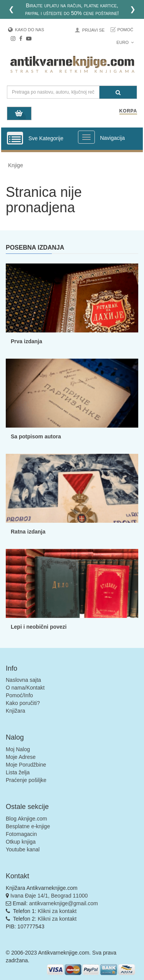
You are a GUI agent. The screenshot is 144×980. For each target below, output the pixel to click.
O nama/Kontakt (25, 688)
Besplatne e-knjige (28, 826)
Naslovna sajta (23, 680)
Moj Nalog (18, 749)
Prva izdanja (26, 341)
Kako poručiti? (23, 703)
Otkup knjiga (21, 842)
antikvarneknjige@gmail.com (64, 903)
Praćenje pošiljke (26, 780)
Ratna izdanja (28, 532)
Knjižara (16, 711)
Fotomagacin (21, 834)
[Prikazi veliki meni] (86, 137)
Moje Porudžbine (26, 765)
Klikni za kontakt (57, 911)
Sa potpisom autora (36, 436)
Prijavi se (93, 30)
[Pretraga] (118, 92)
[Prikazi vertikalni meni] (15, 139)
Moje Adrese (21, 757)
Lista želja (18, 772)
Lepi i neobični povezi (39, 627)
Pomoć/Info (19, 695)
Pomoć (125, 30)
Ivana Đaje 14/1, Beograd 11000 (49, 896)
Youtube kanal (23, 849)
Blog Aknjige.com (26, 819)
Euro (125, 42)
